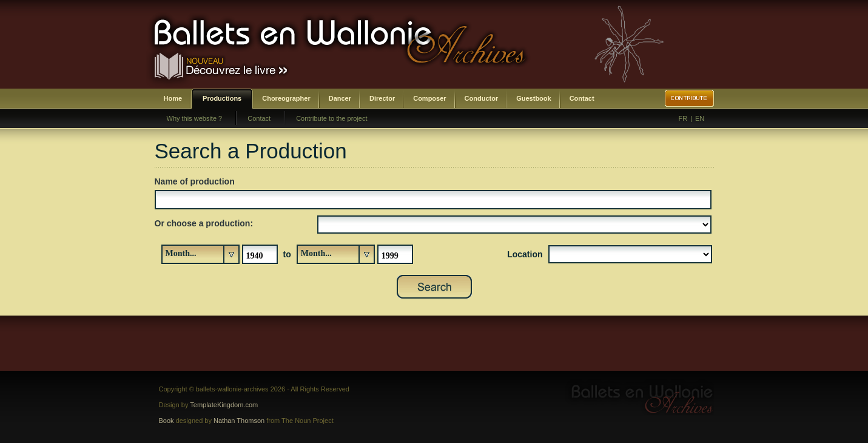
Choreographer (286, 98)
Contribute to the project (331, 118)
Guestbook (533, 98)
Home (173, 98)
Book (167, 421)
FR (683, 118)
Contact (582, 98)
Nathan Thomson (239, 421)
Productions (222, 98)
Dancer (340, 98)
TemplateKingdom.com (224, 405)
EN (700, 118)
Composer (429, 98)
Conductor (482, 98)
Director (382, 98)
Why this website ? (195, 118)
